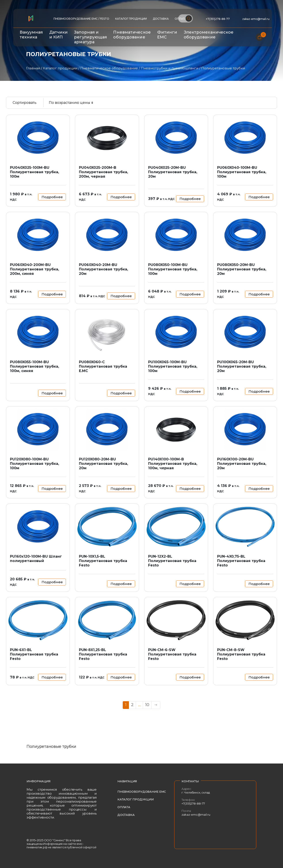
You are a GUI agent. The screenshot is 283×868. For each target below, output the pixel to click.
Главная (33, 68)
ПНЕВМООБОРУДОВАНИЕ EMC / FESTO (81, 19)
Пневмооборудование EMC (142, 792)
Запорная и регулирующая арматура (90, 37)
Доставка (161, 19)
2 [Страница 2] (132, 705)
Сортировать (25, 103)
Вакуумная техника (31, 35)
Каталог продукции (131, 19)
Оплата (124, 807)
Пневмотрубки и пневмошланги (170, 68)
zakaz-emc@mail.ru (256, 19)
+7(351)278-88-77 (218, 19)
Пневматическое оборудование (132, 35)
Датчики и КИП (59, 35)
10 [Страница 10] (147, 705)
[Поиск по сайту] (185, 18)
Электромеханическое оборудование (209, 35)
